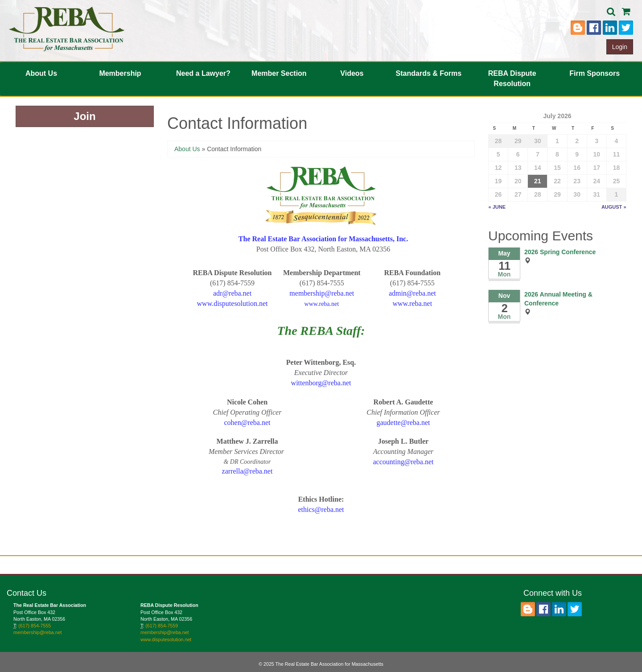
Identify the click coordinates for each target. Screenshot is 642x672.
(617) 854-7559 (162, 626)
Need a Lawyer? (203, 73)
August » (614, 207)
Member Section (279, 73)
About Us (41, 73)
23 (577, 181)
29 (518, 141)
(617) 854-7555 (35, 626)
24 (597, 181)
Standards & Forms (429, 73)
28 (498, 141)
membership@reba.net (38, 632)
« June (497, 207)
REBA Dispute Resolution (512, 78)
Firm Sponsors (595, 73)
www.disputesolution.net (166, 639)
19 (498, 181)
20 (518, 181)
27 (518, 194)
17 (597, 168)
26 (498, 194)
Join (84, 116)
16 (577, 168)
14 (538, 168)
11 (617, 154)
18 (617, 168)
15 (557, 168)
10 (597, 154)
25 (617, 181)
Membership (120, 73)
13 (518, 168)
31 (597, 194)
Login (620, 47)
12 (498, 168)
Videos (352, 73)
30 (538, 141)
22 (557, 181)
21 (538, 181)
